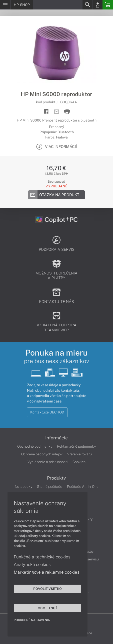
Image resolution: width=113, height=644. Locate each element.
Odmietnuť (47, 608)
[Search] (87, 5)
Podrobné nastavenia (32, 620)
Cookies (79, 462)
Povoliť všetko (47, 589)
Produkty (56, 478)
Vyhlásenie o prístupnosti (48, 462)
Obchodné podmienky (35, 446)
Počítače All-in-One (83, 487)
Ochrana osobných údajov (42, 454)
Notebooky (23, 487)
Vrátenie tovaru (79, 454)
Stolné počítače (50, 487)
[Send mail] (57, 112)
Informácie (56, 438)
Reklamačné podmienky (76, 446)
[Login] (97, 5)
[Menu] (5, 5)
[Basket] (108, 5)
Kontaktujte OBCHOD (47, 412)
